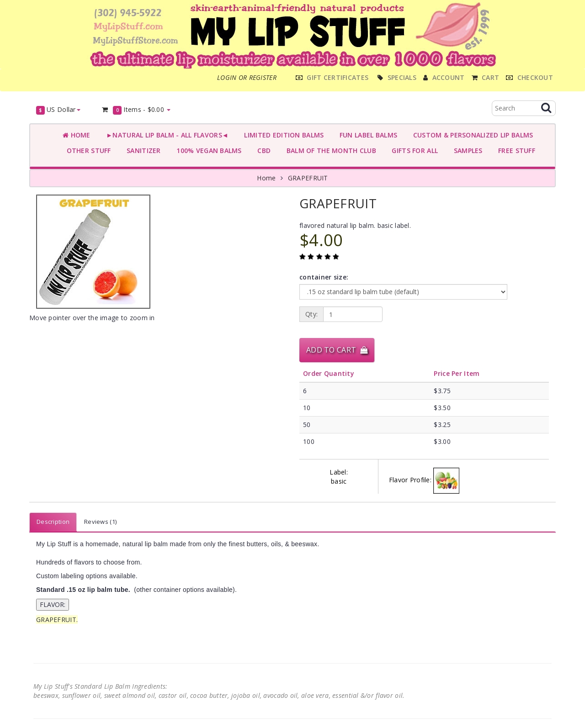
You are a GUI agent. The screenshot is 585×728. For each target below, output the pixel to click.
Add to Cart (337, 350)
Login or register (247, 77)
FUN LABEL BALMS (366, 135)
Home (77, 135)
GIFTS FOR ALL (413, 150)
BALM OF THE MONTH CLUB (329, 150)
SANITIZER (142, 150)
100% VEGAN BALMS (207, 150)
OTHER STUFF (87, 150)
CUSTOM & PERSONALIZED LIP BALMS (471, 135)
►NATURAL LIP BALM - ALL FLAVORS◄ (165, 135)
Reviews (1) (100, 522)
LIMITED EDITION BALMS (282, 135)
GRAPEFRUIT (308, 178)
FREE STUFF (515, 150)
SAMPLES (466, 150)
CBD (262, 150)
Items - (136, 110)
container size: (324, 277)
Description (53, 522)
